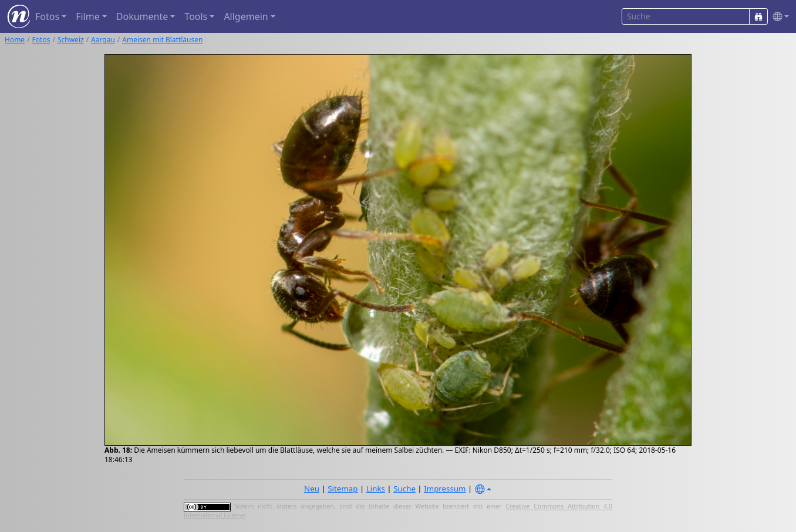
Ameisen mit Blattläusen (162, 40)
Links (376, 489)
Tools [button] (196, 16)
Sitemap (343, 489)
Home (15, 40)
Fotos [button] (47, 16)
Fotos (41, 40)
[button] (778, 17)
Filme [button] (88, 16)
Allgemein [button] (246, 16)
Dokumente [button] (142, 16)
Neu (312, 489)
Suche (404, 489)
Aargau (103, 40)
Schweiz (71, 40)
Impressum (445, 489)
